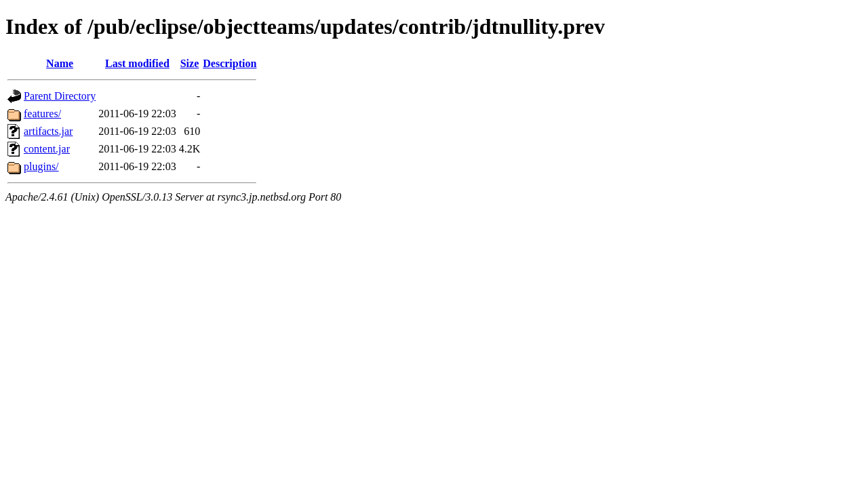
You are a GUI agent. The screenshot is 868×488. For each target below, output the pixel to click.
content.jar (47, 149)
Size (190, 63)
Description (230, 63)
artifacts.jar (48, 131)
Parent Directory (60, 96)
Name (60, 63)
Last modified (137, 63)
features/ (42, 114)
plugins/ (41, 166)
